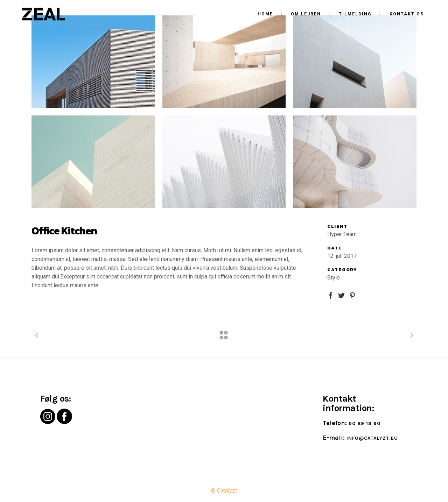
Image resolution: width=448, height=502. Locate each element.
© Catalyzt (224, 491)
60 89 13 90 (365, 423)
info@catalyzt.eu (372, 438)
